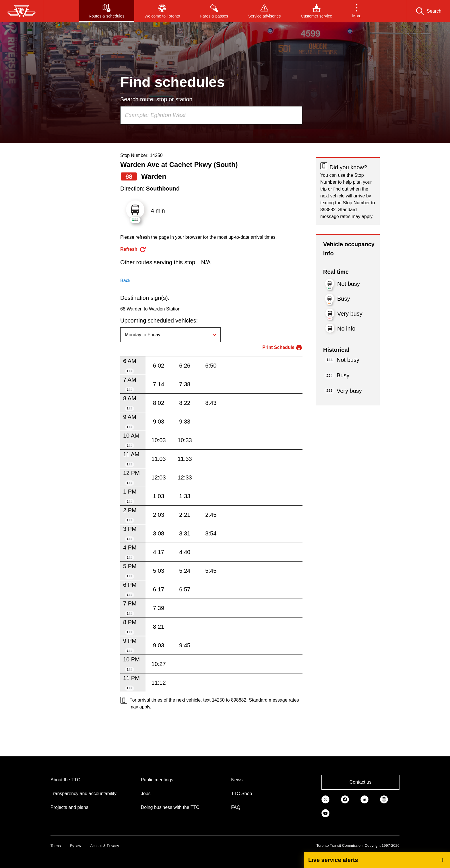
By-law (75, 846)
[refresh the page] (133, 249)
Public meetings (157, 780)
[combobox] (211, 115)
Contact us (360, 782)
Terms (56, 846)
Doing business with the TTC (170, 807)
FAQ (236, 807)
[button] (357, 11)
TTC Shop (242, 794)
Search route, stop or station (156, 99)
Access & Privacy (104, 846)
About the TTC (65, 780)
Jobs (146, 794)
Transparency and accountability (84, 794)
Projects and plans (69, 807)
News (237, 780)
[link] (325, 799)
